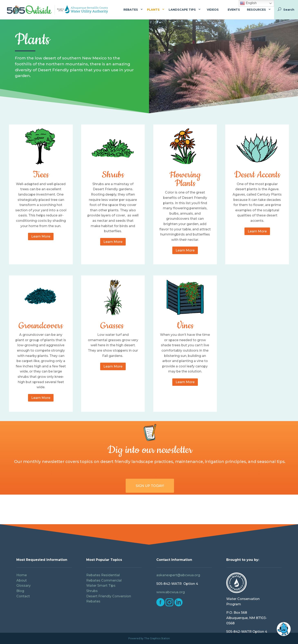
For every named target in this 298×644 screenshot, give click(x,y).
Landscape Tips (182, 10)
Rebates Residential (103, 575)
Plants (153, 10)
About (22, 580)
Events (234, 10)
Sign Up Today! (150, 486)
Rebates (131, 10)
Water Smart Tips (101, 586)
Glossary (24, 586)
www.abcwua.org (171, 592)
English (248, 3)
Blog (20, 591)
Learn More (41, 236)
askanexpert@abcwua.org (178, 575)
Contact (24, 596)
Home (22, 575)
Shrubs (92, 591)
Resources (256, 10)
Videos (213, 10)
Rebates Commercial (104, 580)
